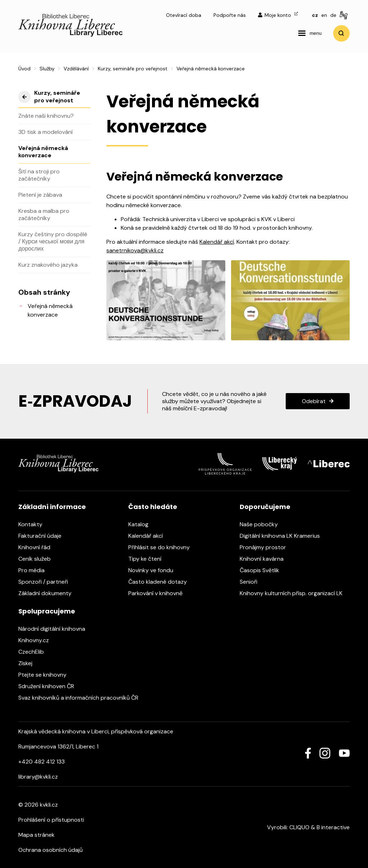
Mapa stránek (36, 835)
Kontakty (34, 524)
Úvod (24, 69)
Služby (47, 69)
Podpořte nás (230, 15)
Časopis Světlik (263, 570)
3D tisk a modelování (45, 132)
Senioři (252, 582)
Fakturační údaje (43, 536)
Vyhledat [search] (341, 33)
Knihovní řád (38, 547)
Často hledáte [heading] (153, 507)
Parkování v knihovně (159, 593)
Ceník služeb (38, 559)
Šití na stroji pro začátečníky (39, 175)
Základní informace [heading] (52, 507)
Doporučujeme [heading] (265, 507)
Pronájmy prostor (266, 547)
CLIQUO (299, 827)
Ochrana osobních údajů (50, 850)
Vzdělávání (76, 69)
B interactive (333, 827)
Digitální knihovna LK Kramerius (283, 536)
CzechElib (35, 652)
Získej (29, 663)
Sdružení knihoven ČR (50, 686)
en (324, 15)
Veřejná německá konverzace (43, 152)
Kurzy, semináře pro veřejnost (133, 69)
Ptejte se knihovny (46, 675)
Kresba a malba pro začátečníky (44, 214)
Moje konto (278, 15)
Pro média (35, 570)
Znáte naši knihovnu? (46, 116)
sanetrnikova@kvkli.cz (135, 250)
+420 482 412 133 (42, 762)
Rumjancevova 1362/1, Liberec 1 (58, 746)
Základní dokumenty (49, 593)
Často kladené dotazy (161, 582)
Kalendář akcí (217, 242)
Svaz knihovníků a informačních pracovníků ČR (82, 698)
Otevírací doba (184, 15)
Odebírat (314, 401)
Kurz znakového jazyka (48, 265)
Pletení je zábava (40, 195)
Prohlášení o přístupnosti (51, 820)
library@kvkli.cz (38, 777)
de (333, 15)
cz (315, 15)
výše (24, 97)
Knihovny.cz (37, 640)
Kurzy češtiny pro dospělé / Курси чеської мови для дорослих (53, 241)
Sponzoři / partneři (47, 582)
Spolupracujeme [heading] (47, 611)
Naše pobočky (262, 524)
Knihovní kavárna (265, 559)
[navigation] (310, 33)
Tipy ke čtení (148, 559)
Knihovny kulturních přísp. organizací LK (295, 593)
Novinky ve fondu (154, 570)
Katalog (142, 524)
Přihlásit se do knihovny (163, 547)
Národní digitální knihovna (55, 629)
